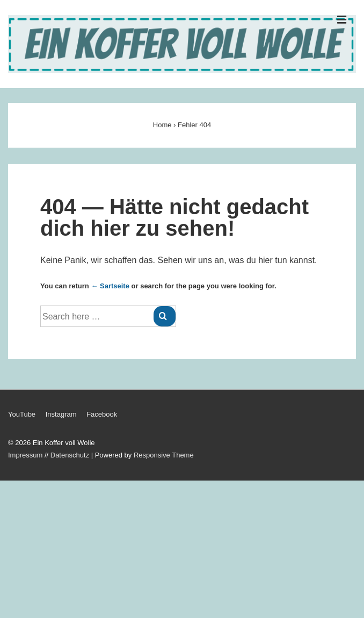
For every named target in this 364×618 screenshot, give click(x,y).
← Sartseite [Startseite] (110, 286)
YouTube (22, 414)
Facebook (102, 414)
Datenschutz (70, 455)
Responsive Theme (164, 455)
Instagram (61, 414)
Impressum (25, 455)
